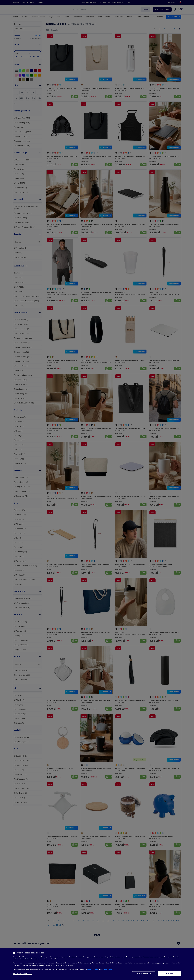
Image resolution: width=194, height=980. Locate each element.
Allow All (170, 974)
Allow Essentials (144, 974)
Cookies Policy (93, 969)
